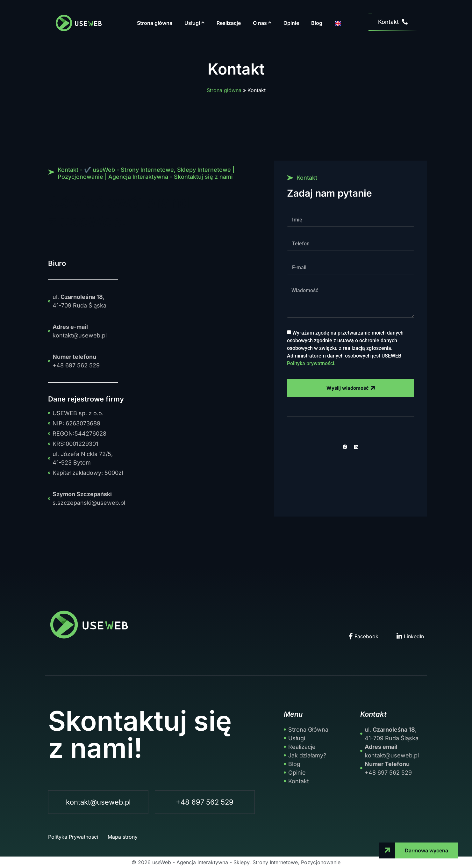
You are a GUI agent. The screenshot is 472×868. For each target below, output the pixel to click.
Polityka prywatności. (311, 363)
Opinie (291, 23)
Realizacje (229, 23)
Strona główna (155, 23)
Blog (317, 23)
